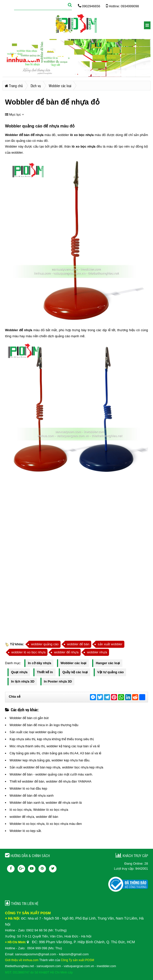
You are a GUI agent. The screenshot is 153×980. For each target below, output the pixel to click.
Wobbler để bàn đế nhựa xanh (32, 796)
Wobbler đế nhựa (19, 330)
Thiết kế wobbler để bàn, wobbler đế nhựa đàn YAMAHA (50, 781)
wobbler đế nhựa (66, 652)
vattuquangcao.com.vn (79, 966)
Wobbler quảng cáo (24, 126)
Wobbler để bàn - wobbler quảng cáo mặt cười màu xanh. (51, 774)
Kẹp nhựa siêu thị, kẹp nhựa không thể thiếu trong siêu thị (52, 739)
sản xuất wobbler (110, 644)
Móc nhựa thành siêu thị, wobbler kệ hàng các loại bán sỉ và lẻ (55, 746)
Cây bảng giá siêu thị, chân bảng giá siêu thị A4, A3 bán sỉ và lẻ (55, 753)
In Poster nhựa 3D (58, 681)
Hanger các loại (108, 663)
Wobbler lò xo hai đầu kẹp (28, 788)
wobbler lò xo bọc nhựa (28, 652)
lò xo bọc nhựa (82, 135)
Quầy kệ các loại (75, 672)
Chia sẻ (15, 697)
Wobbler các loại (73, 663)
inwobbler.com (106, 966)
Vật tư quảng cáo (110, 672)
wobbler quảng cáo (45, 644)
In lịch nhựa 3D (23, 681)
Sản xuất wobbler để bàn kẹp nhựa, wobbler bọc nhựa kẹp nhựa (56, 767)
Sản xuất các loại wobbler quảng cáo (36, 732)
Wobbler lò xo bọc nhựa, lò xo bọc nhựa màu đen (46, 824)
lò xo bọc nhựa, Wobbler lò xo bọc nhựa (39, 810)
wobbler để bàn (78, 644)
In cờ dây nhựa (39, 663)
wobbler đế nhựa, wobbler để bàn (34, 817)
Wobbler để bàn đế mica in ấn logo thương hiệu (44, 725)
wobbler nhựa (97, 652)
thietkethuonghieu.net (19, 966)
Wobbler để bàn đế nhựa (24, 135)
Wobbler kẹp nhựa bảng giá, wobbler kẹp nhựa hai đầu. (50, 760)
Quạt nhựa (19, 672)
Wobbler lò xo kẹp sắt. (26, 831)
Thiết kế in (45, 672)
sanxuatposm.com (49, 966)
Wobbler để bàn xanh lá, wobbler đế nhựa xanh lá (46, 803)
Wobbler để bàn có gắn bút (29, 718)
